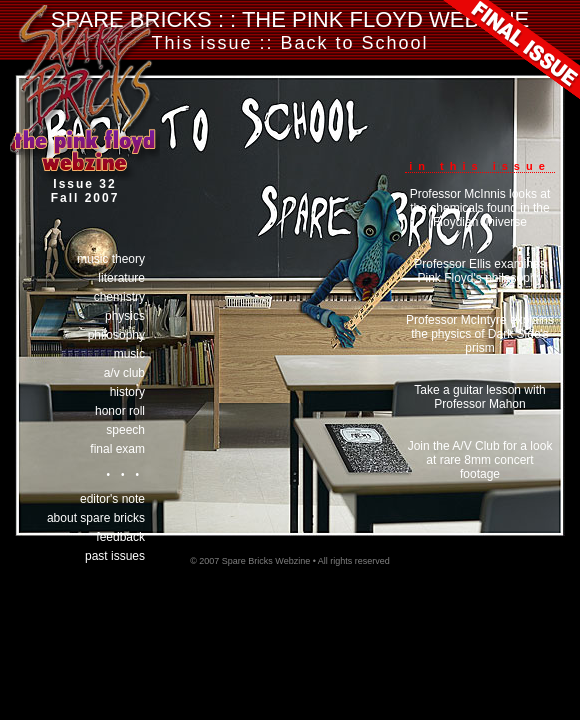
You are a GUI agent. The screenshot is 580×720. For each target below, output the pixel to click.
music (129, 354)
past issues (115, 556)
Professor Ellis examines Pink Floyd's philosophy (479, 271)
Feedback (120, 537)
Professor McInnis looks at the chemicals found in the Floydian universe (480, 208)
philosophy (116, 335)
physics (125, 316)
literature (121, 278)
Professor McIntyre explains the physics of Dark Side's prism (480, 334)
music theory (111, 259)
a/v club (124, 373)
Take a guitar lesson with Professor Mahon (479, 397)
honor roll (120, 411)
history (127, 392)
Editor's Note (112, 499)
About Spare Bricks (96, 518)
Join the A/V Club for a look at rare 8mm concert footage (480, 460)
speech (125, 430)
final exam (117, 449)
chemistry (119, 297)
